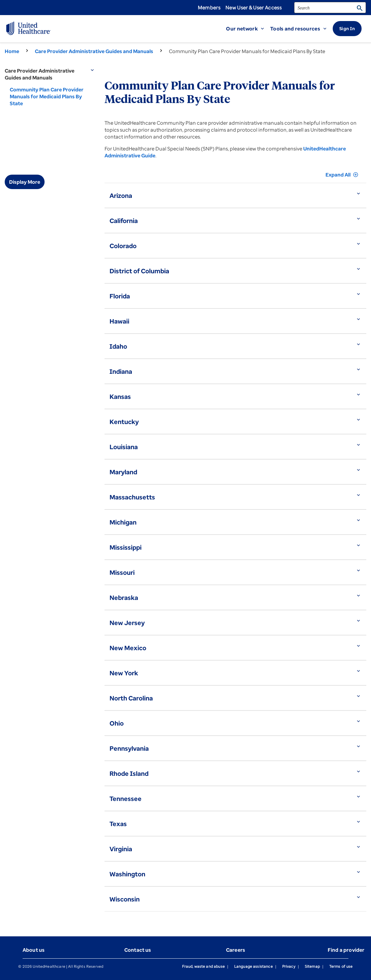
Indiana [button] (121, 371)
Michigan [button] (123, 522)
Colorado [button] (123, 246)
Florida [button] (120, 296)
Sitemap (312, 966)
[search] (330, 8)
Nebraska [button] (124, 598)
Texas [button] (118, 824)
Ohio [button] (117, 723)
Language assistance (253, 966)
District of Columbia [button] (139, 271)
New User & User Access (253, 8)
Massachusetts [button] (132, 497)
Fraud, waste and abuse (203, 966)
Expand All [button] (342, 175)
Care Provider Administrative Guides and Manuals (94, 51)
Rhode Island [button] (129, 773)
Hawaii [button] (119, 321)
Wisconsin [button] (125, 899)
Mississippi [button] (126, 547)
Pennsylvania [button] (129, 748)
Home (12, 51)
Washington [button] (127, 874)
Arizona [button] (121, 196)
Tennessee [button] (126, 799)
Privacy (289, 966)
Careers (236, 950)
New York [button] (124, 673)
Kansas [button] (120, 397)
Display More (25, 182)
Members (209, 8)
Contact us (138, 950)
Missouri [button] (122, 572)
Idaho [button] (118, 346)
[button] (248, 29)
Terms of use (341, 966)
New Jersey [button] (127, 623)
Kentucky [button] (124, 422)
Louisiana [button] (124, 447)
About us (34, 950)
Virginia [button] (121, 849)
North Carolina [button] (131, 698)
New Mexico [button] (128, 648)
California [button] (124, 221)
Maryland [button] (123, 472)
